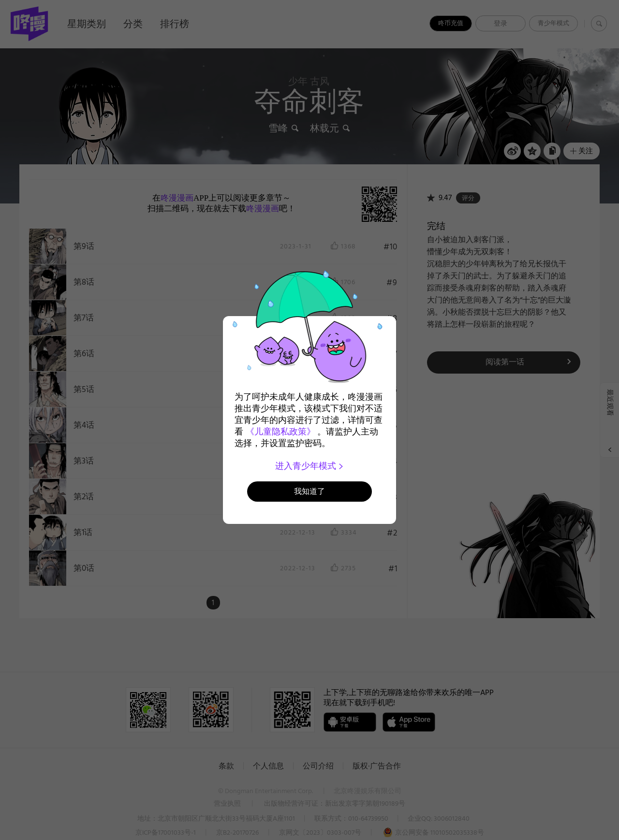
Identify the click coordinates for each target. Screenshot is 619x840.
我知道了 (309, 491)
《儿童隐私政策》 (280, 432)
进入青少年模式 (310, 466)
